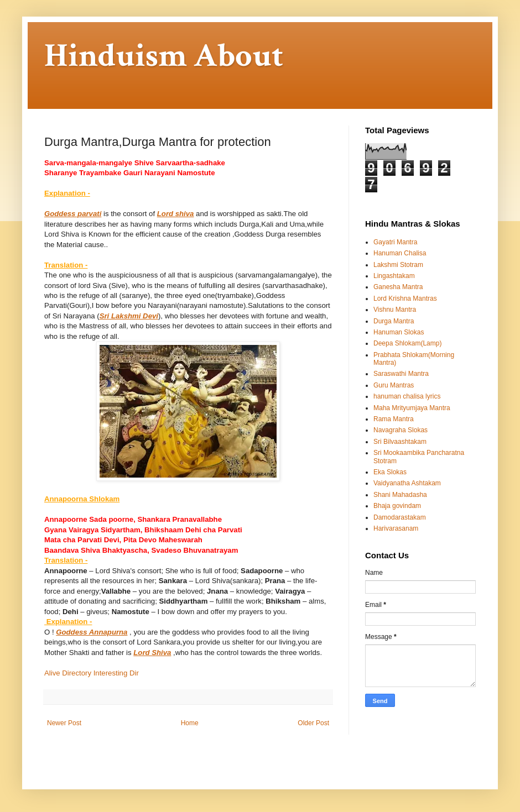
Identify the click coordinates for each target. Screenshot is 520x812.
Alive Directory (68, 673)
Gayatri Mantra (395, 242)
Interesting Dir (116, 673)
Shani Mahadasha (400, 495)
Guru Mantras (394, 385)
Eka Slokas (390, 472)
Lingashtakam (394, 276)
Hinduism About (164, 56)
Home (190, 723)
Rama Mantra (394, 419)
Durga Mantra (394, 321)
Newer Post (64, 723)
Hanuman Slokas (399, 332)
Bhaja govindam (397, 506)
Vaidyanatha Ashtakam (407, 483)
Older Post (313, 723)
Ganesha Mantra (398, 287)
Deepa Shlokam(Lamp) (407, 343)
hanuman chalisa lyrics (407, 396)
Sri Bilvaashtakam (400, 442)
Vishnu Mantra (395, 310)
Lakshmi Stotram (398, 265)
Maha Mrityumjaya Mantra (412, 408)
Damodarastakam (400, 517)
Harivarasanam (396, 528)
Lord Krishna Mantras (405, 298)
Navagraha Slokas (401, 430)
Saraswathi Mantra (401, 374)
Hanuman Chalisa (400, 253)
